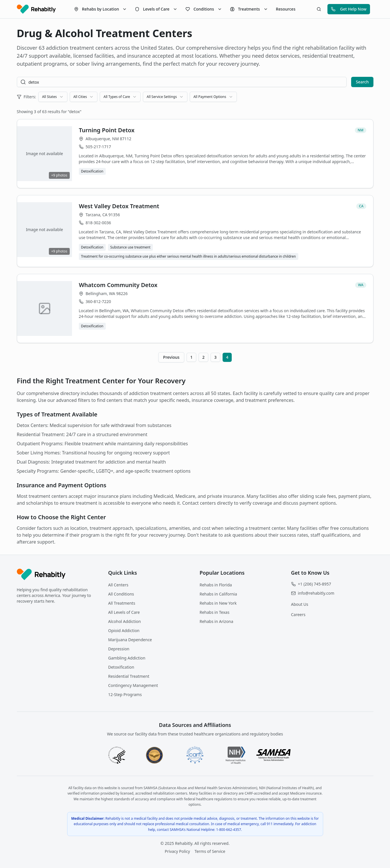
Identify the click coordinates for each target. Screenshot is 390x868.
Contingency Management (133, 685)
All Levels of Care (124, 612)
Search (362, 82)
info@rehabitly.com (316, 593)
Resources (286, 9)
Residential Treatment (129, 676)
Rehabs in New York (218, 603)
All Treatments (122, 603)
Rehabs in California (218, 594)
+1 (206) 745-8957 (315, 584)
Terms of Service (210, 851)
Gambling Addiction (127, 658)
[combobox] (53, 97)
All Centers (118, 585)
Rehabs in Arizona (217, 621)
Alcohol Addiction (125, 621)
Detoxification (121, 667)
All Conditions (121, 594)
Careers (298, 615)
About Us (300, 604)
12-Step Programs (125, 694)
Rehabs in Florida (216, 585)
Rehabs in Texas (215, 612)
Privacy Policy (177, 851)
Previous (171, 357)
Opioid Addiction (124, 631)
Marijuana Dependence (130, 640)
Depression (119, 649)
